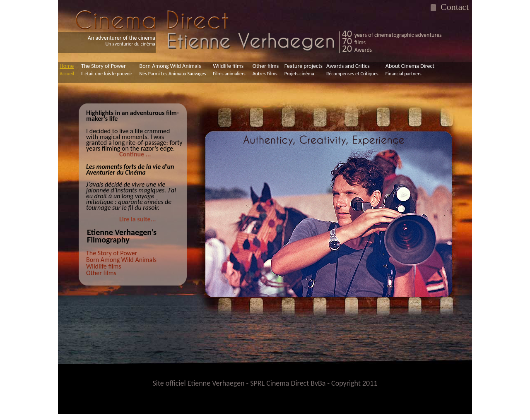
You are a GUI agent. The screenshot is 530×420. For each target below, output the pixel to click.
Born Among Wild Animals (173, 70)
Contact (452, 7)
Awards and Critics (352, 70)
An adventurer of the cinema (122, 41)
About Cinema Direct (410, 70)
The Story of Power (107, 70)
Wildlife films (229, 70)
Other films (266, 70)
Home (67, 70)
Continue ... (135, 154)
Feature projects (304, 70)
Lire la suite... (137, 219)
